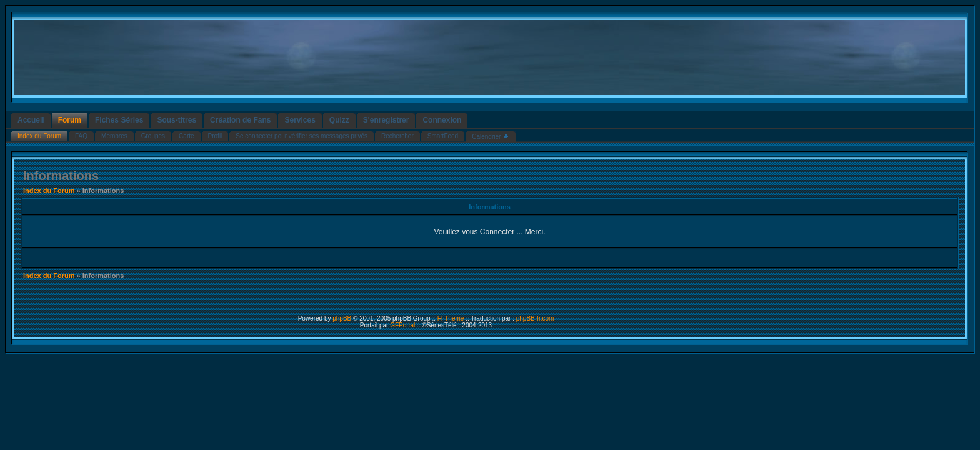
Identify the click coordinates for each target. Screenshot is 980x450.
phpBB (342, 318)
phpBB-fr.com (535, 318)
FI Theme (451, 318)
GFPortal (402, 325)
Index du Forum (49, 191)
